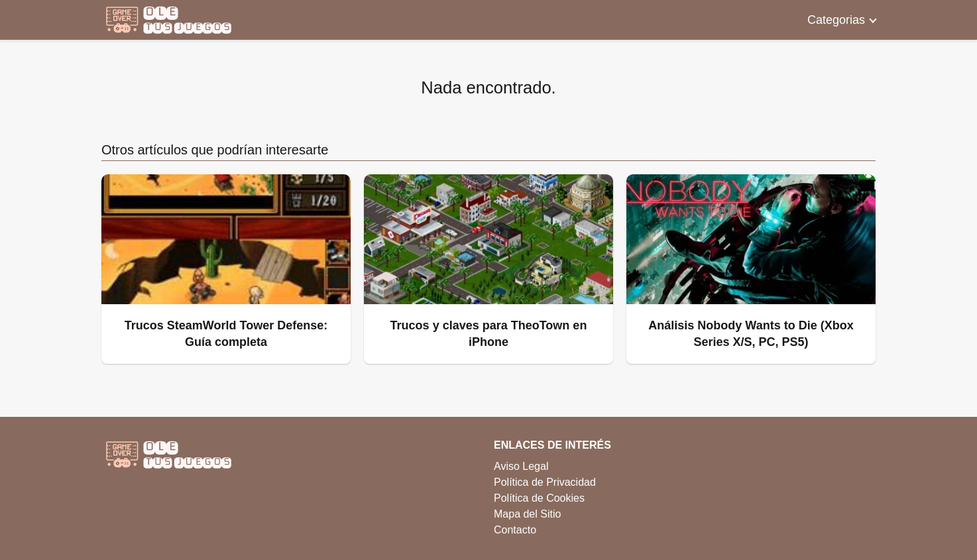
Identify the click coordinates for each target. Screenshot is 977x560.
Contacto (515, 530)
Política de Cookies (539, 498)
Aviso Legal (521, 466)
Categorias (836, 20)
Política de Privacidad (545, 482)
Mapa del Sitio (527, 514)
